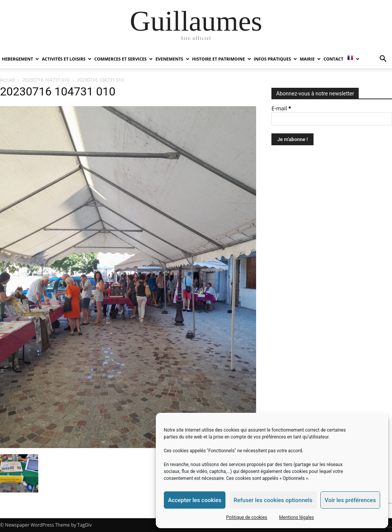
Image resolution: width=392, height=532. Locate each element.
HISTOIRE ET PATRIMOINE (222, 59)
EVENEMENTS (172, 59)
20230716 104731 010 (46, 80)
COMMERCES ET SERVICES (123, 59)
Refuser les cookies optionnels (273, 500)
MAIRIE (310, 59)
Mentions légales (296, 517)
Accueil (7, 80)
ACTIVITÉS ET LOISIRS (67, 59)
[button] (383, 60)
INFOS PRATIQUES (275, 59)
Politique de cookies (247, 517)
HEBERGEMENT (20, 59)
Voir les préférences (350, 500)
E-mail (281, 108)
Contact (333, 59)
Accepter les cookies (195, 500)
